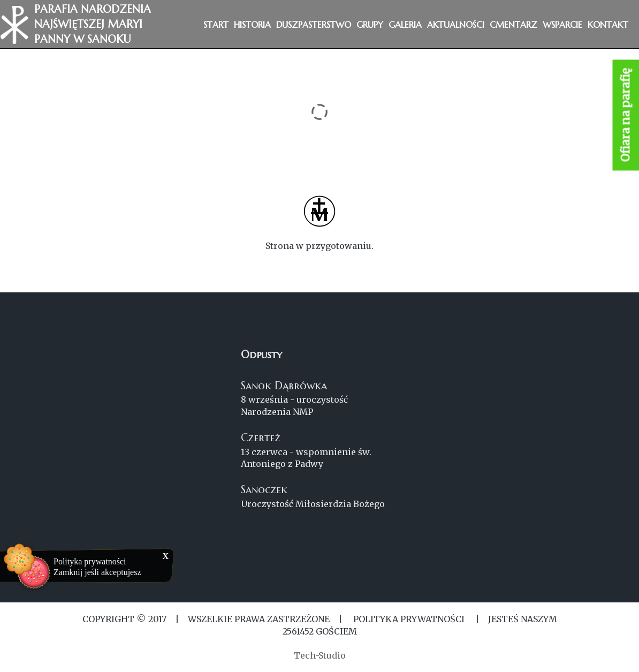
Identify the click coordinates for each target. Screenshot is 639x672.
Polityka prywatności (90, 561)
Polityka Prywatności (409, 619)
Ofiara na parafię (626, 115)
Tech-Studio (320, 655)
